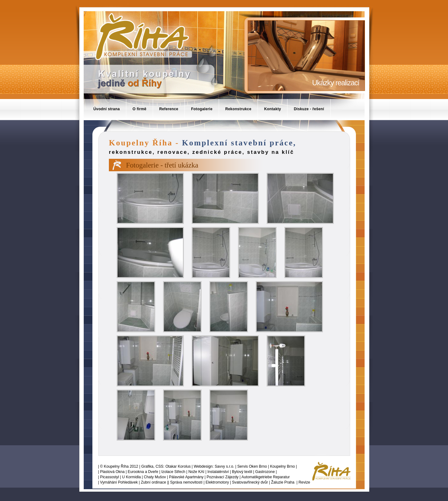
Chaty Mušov (155, 477)
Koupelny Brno (282, 466)
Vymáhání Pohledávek (119, 482)
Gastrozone (265, 472)
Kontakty (273, 109)
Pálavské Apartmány (186, 477)
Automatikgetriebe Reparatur (266, 477)
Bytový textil (242, 472)
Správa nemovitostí (186, 482)
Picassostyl (110, 477)
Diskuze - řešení (309, 109)
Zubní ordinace (154, 482)
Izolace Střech (173, 472)
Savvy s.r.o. (224, 466)
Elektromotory (217, 482)
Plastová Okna (112, 472)
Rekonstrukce (238, 109)
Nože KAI (196, 472)
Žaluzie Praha (283, 482)
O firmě (140, 109)
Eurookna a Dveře (143, 472)
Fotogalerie (202, 109)
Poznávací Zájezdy (223, 477)
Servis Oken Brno (252, 466)
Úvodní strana (107, 109)
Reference (169, 109)
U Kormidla (131, 477)
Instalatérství (218, 472)
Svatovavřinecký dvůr (250, 482)
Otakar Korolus (178, 466)
